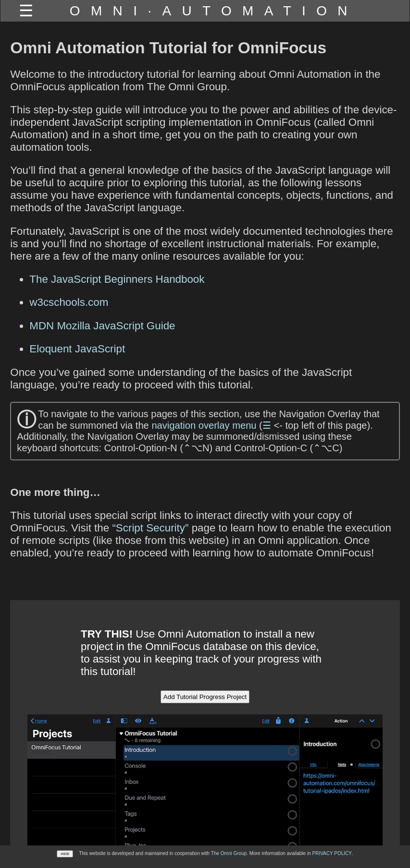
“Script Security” (150, 528)
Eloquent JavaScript (77, 349)
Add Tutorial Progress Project (205, 697)
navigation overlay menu (204, 425)
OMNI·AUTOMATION (214, 11)
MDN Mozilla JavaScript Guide (102, 326)
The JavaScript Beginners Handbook (117, 279)
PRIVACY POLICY (332, 853)
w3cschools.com (69, 302)
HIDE (65, 854)
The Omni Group (229, 853)
